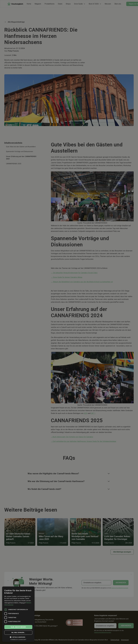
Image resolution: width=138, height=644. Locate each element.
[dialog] (69, 322)
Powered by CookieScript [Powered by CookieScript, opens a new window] (18, 640)
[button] (18, 637)
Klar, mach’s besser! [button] (18, 627)
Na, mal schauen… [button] (18, 633)
